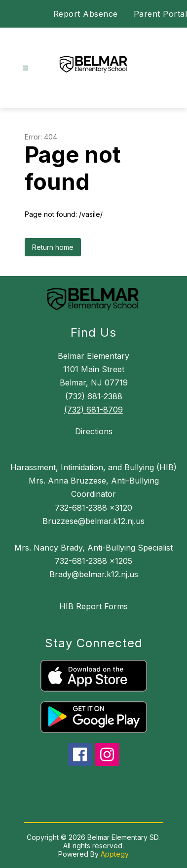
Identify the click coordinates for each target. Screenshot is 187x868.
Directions (94, 431)
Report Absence (86, 14)
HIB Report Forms (93, 606)
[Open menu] (25, 68)
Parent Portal (161, 14)
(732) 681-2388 (94, 396)
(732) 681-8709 (93, 410)
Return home (53, 247)
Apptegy (115, 854)
